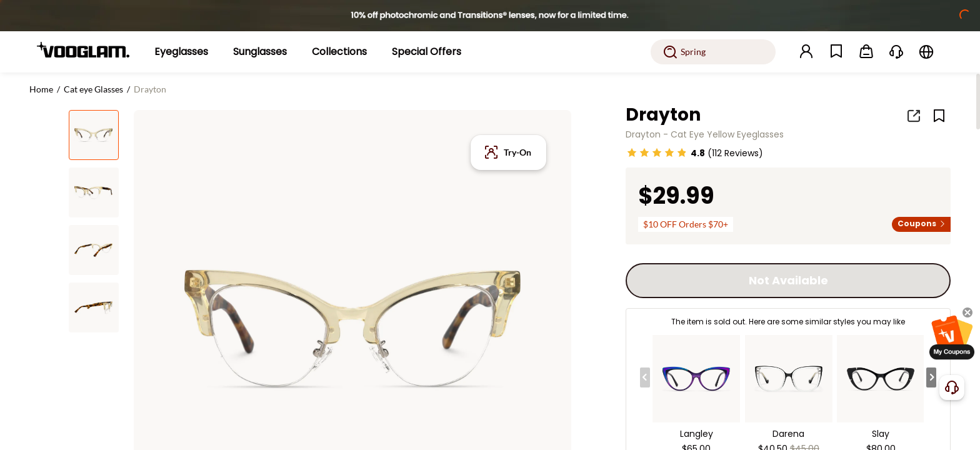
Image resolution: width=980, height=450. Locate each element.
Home (41, 89)
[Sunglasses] (260, 52)
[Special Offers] (427, 52)
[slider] (657, 152)
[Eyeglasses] (181, 52)
